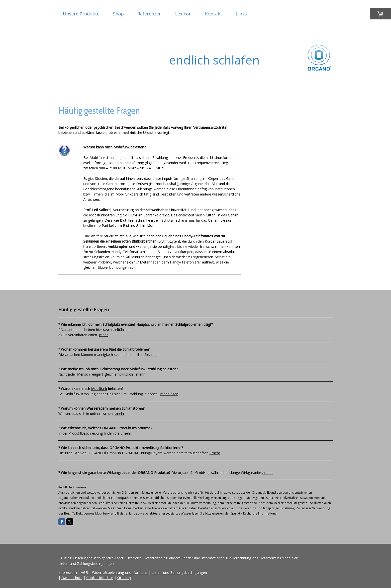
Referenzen (149, 14)
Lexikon (183, 14)
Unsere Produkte (81, 14)
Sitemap (124, 578)
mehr (103, 335)
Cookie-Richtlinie (100, 578)
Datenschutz (72, 578)
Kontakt (214, 14)
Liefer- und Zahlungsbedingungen (86, 563)
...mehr (154, 355)
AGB (84, 572)
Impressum (68, 572)
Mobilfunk (99, 389)
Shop (118, 14)
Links (241, 14)
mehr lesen (169, 394)
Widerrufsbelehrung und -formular (120, 572)
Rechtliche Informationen (261, 513)
